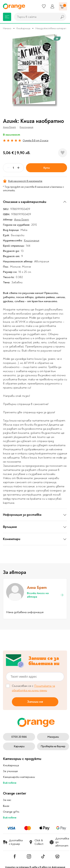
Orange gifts (11, 812)
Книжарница (23, 28)
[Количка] (63, 6)
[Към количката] (63, 6)
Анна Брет (9, 127)
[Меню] (7, 17)
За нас (7, 800)
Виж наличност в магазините (23, 181)
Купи (47, 168)
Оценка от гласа (35, 141)
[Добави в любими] (63, 153)
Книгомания (26, 127)
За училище (10, 771)
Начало (7, 28)
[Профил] (52, 6)
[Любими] (44, 6)
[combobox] (35, 17)
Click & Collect (36, 842)
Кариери (19, 746)
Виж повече (10, 783)
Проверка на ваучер (53, 746)
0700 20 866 (19, 737)
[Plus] (18, 168)
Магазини (53, 737)
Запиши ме (35, 701)
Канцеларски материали (19, 777)
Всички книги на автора (45, 595)
